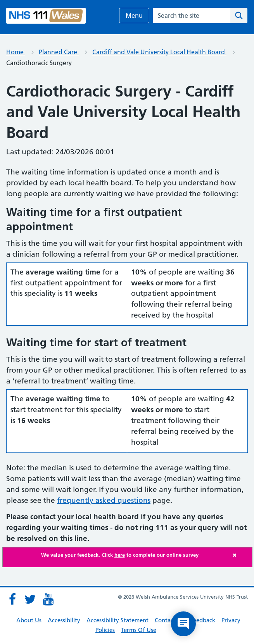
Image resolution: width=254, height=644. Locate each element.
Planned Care (59, 52)
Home (16, 52)
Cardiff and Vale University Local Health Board (159, 52)
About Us (29, 620)
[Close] (240, 555)
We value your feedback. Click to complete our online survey (120, 555)
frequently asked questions (104, 500)
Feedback (203, 620)
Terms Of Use (139, 630)
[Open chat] (183, 624)
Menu (134, 16)
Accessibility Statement (117, 620)
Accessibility (64, 620)
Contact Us (169, 620)
